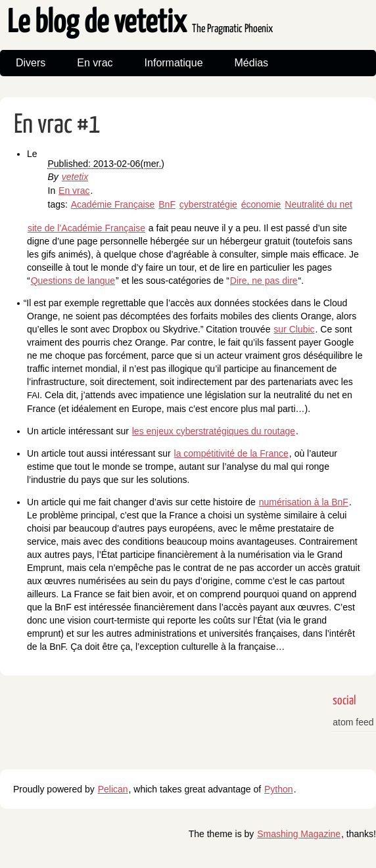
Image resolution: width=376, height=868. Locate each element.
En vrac (95, 63)
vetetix (75, 177)
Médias (252, 63)
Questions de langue (73, 281)
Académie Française (113, 204)
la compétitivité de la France (231, 453)
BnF (167, 204)
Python (279, 789)
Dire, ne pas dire (264, 281)
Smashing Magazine (299, 834)
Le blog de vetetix (140, 23)
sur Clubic (294, 329)
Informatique (174, 63)
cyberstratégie (208, 204)
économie (261, 204)
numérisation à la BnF (304, 502)
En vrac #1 (57, 125)
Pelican (113, 789)
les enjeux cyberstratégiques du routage (214, 431)
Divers (31, 63)
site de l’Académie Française (86, 228)
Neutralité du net (318, 204)
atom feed (353, 722)
